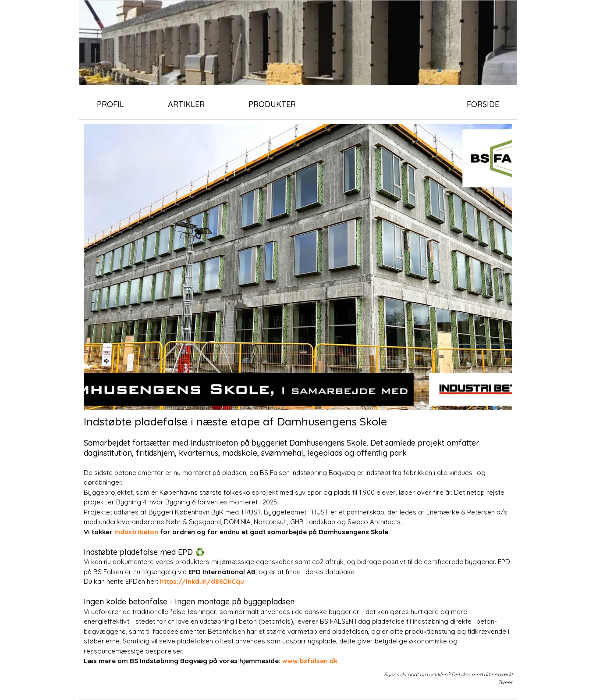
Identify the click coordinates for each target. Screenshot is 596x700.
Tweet (505, 682)
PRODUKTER (272, 104)
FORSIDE (483, 104)
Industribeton (137, 532)
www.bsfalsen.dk (311, 661)
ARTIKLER (186, 104)
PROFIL (110, 104)
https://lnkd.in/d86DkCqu (203, 581)
